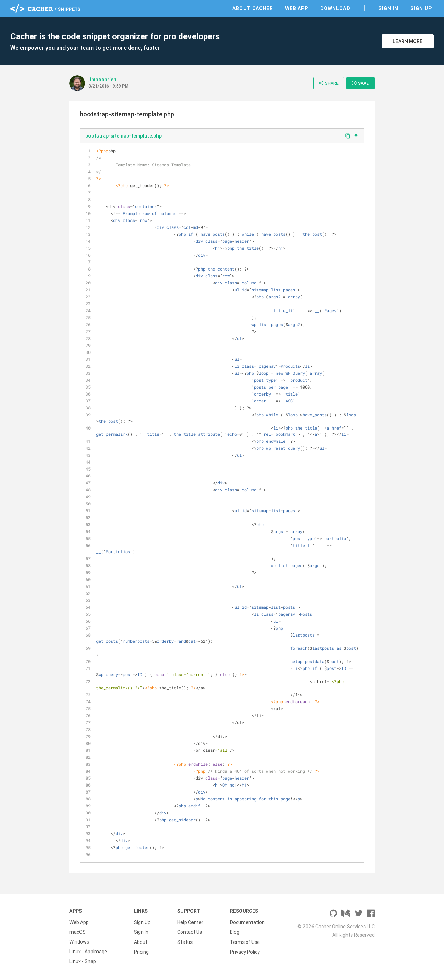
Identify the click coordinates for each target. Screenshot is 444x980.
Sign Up (421, 8)
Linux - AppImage (88, 952)
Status (185, 942)
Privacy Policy (245, 952)
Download (335, 8)
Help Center (190, 922)
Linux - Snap (83, 961)
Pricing (141, 952)
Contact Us (190, 932)
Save (360, 83)
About (141, 942)
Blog (235, 932)
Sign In (388, 8)
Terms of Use (245, 942)
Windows (79, 942)
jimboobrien (102, 80)
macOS (78, 932)
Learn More (408, 41)
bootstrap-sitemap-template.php (123, 136)
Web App (297, 8)
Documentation (247, 922)
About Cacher (253, 8)
